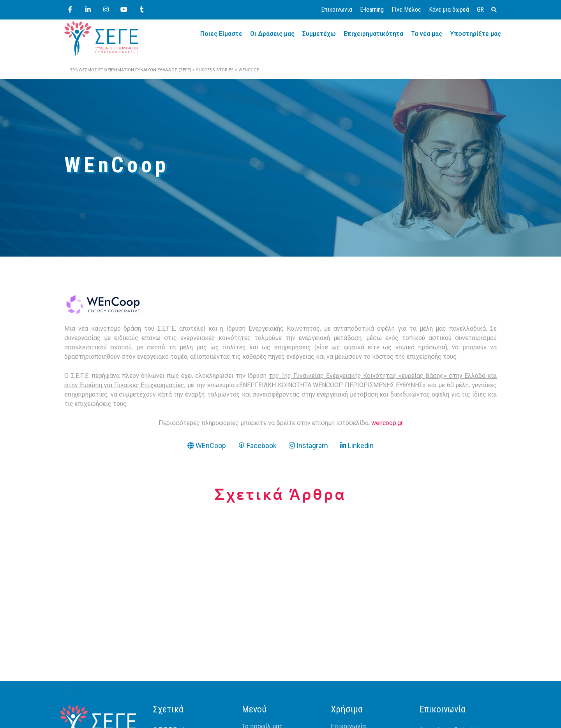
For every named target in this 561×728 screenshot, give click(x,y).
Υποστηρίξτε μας (475, 34)
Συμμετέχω (319, 34)
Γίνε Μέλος (406, 10)
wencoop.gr (387, 423)
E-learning (372, 10)
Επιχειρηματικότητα (373, 34)
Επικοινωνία (337, 10)
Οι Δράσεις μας (272, 34)
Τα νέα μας (427, 34)
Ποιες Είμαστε (221, 34)
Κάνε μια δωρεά (449, 10)
